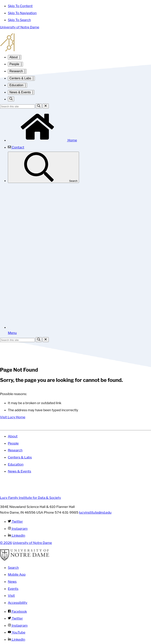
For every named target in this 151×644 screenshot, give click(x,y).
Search (43, 167)
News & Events (20, 92)
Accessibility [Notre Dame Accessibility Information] (18, 603)
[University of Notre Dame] (25, 560)
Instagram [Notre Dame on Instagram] (18, 625)
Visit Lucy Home (13, 417)
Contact (16, 147)
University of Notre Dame (20, 27)
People (14, 64)
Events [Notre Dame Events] (13, 589)
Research (16, 71)
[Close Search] (46, 106)
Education (16, 85)
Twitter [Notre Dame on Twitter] (15, 618)
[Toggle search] (11, 99)
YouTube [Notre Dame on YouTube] (17, 632)
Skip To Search (19, 20)
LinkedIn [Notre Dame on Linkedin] (17, 639)
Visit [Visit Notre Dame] (11, 596)
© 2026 (6, 543)
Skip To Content (20, 6)
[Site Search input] (17, 106)
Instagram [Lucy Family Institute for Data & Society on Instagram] (18, 529)
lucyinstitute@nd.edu (95, 512)
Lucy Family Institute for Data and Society (75, 42)
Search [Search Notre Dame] (13, 568)
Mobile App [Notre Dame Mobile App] (17, 574)
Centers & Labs (20, 78)
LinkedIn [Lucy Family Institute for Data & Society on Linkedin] (17, 535)
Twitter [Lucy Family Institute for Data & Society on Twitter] (15, 522)
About (14, 57)
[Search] (39, 106)
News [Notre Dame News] (12, 582)
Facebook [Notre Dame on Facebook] (17, 612)
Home (42, 140)
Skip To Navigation (22, 13)
